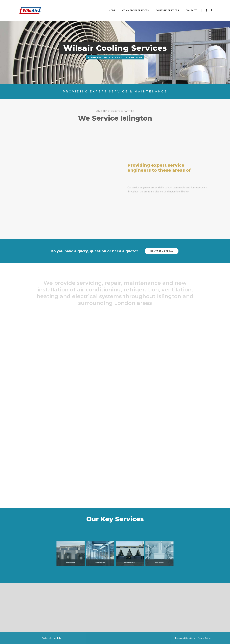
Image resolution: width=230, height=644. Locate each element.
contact (186, 6)
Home (107, 6)
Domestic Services (162, 6)
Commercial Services (130, 6)
